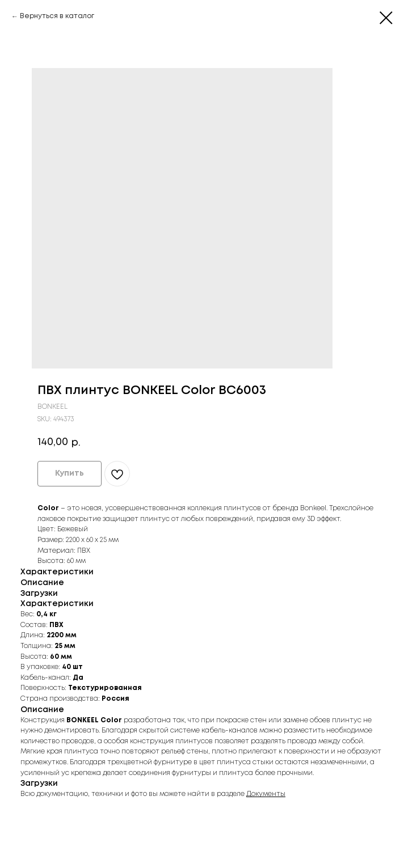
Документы (266, 794)
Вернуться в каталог (57, 16)
